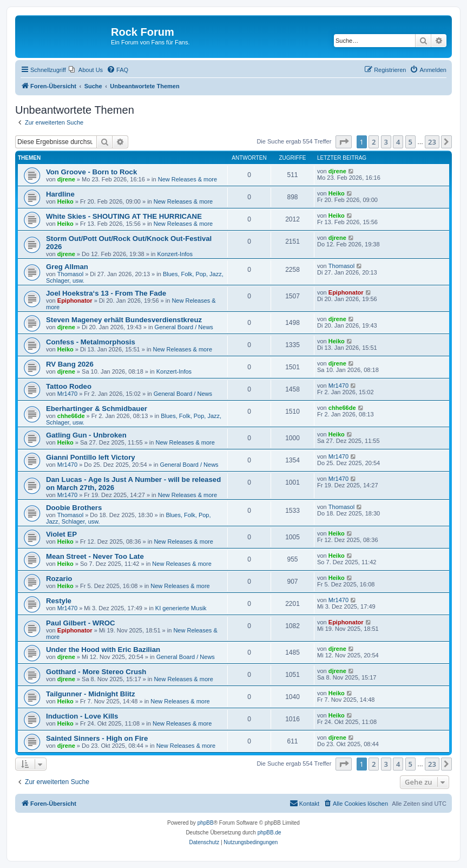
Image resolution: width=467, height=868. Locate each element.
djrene (66, 179)
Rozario (59, 579)
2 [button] (374, 142)
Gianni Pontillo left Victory (91, 457)
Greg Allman (67, 267)
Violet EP (61, 534)
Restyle (59, 601)
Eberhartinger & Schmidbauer (97, 409)
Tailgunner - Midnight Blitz (91, 694)
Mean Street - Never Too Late (95, 556)
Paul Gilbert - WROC (80, 623)
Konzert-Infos (175, 254)
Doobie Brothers (74, 508)
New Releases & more (188, 179)
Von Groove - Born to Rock (91, 172)
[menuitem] (86, 70)
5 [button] (410, 142)
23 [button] (432, 142)
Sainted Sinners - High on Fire (97, 738)
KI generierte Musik (181, 608)
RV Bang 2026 (70, 364)
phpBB (206, 823)
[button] (344, 142)
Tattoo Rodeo (69, 386)
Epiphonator (75, 301)
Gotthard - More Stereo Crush (96, 672)
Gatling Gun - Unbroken (86, 435)
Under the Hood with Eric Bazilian (103, 650)
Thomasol (70, 274)
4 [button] (398, 142)
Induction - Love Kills (82, 716)
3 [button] (386, 142)
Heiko (65, 201)
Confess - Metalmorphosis (91, 342)
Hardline (60, 194)
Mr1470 (67, 394)
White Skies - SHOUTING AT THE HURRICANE (124, 216)
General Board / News (184, 327)
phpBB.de (269, 833)
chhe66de (71, 416)
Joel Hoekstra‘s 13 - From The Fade (106, 293)
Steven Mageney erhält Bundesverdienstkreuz (124, 320)
